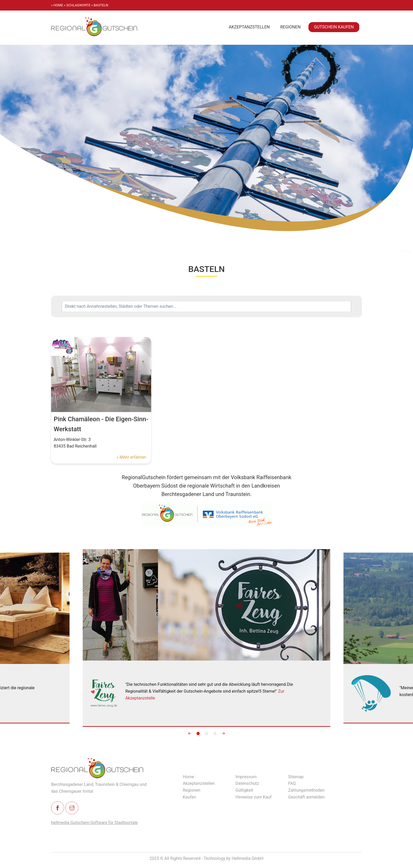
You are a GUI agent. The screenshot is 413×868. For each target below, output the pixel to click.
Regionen (290, 27)
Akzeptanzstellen (249, 27)
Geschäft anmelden (306, 797)
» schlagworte (77, 5)
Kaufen (189, 797)
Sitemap (296, 777)
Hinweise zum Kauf (254, 797)
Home (188, 777)
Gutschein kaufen (334, 27)
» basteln (100, 5)
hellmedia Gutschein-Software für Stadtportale (94, 823)
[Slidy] (206, 638)
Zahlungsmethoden (306, 790)
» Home (57, 5)
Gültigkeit (244, 790)
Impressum (246, 777)
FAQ (292, 783)
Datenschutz (247, 783)
